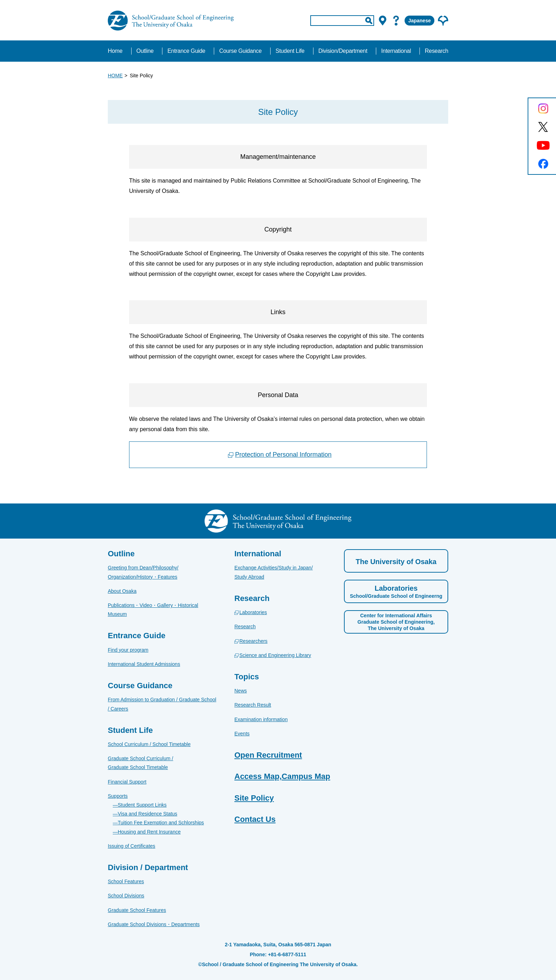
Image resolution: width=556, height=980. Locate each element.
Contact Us (255, 819)
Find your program (128, 650)
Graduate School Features (137, 910)
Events (242, 734)
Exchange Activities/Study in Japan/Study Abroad (274, 572)
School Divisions (126, 896)
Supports (118, 796)
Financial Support (127, 782)
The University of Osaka (396, 562)
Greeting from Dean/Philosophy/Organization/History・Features (143, 572)
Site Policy (254, 798)
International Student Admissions (144, 664)
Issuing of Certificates (132, 846)
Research (245, 627)
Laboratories (253, 612)
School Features (126, 881)
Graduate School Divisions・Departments (154, 924)
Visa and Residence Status (148, 814)
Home (115, 51)
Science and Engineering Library (275, 655)
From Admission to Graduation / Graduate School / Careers (162, 704)
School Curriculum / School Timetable (149, 744)
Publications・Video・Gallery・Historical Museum (153, 610)
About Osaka (122, 591)
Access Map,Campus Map (282, 776)
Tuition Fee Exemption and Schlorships (161, 823)
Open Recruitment (268, 755)
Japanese (419, 21)
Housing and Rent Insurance (149, 832)
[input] (342, 21)
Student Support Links (142, 805)
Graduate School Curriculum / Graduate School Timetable (140, 763)
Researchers (253, 641)
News (241, 691)
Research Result (253, 705)
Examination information (261, 719)
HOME (115, 76)
